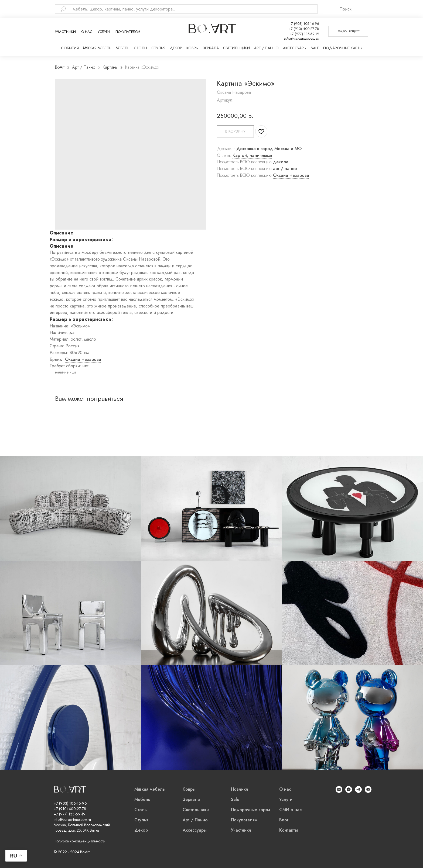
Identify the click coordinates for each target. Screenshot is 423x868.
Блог (284, 820)
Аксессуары (295, 48)
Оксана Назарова (291, 175)
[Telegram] (358, 791)
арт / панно (285, 169)
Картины (110, 67)
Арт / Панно (266, 48)
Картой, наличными (252, 155)
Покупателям (128, 32)
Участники (65, 32)
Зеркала (211, 48)
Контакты (289, 830)
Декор (176, 48)
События (70, 48)
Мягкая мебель (97, 48)
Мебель (123, 48)
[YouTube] (368, 791)
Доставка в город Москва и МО (269, 149)
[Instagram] (339, 791)
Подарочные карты (343, 48)
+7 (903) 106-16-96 (304, 24)
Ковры (192, 48)
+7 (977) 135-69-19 (304, 34)
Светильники (236, 48)
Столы (140, 48)
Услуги (104, 32)
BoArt (60, 67)
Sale (315, 48)
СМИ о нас (290, 810)
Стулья (158, 48)
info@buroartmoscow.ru (302, 39)
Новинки (240, 789)
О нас (87, 32)
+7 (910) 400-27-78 (304, 29)
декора (281, 162)
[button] (348, 31)
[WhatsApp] (349, 791)
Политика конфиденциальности (79, 841)
